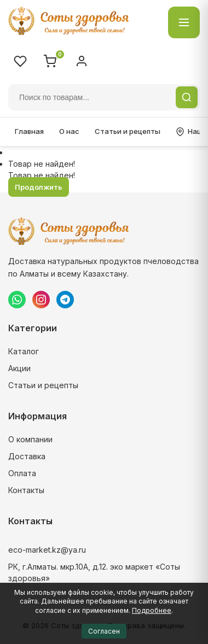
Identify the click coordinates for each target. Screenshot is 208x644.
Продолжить (39, 187)
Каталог (24, 351)
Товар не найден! (42, 164)
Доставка (27, 456)
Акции (19, 368)
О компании (30, 439)
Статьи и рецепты (128, 131)
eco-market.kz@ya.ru (47, 550)
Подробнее (152, 610)
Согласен (104, 631)
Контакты (26, 490)
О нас (69, 131)
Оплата (22, 473)
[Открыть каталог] (184, 22)
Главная (29, 131)
